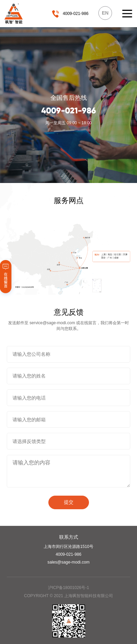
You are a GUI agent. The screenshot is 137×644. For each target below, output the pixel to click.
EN (105, 13)
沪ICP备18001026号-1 (69, 588)
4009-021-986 (75, 14)
